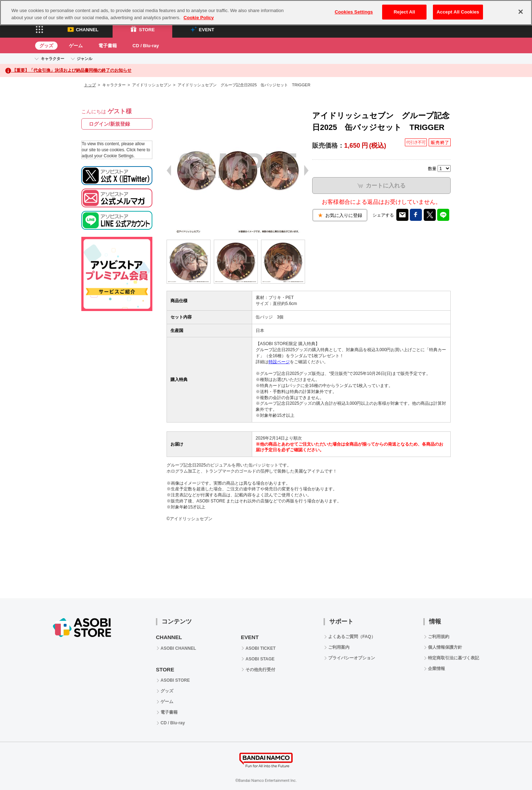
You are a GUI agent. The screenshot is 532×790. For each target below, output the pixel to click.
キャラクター (53, 59)
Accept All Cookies (458, 12)
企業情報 (436, 669)
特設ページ (279, 362)
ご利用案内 (339, 647)
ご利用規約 (439, 637)
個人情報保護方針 (445, 647)
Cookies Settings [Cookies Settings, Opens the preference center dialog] (354, 12)
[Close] (521, 12)
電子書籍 (108, 46)
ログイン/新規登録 (109, 124)
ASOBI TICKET (260, 648)
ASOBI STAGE (260, 659)
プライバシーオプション (352, 658)
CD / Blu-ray (146, 46)
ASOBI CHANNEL (178, 648)
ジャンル (85, 59)
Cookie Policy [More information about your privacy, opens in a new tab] (199, 18)
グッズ (46, 46)
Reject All (405, 12)
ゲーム (76, 46)
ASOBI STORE (175, 680)
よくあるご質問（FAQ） (352, 637)
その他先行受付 (260, 670)
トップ (90, 85)
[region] (266, 13)
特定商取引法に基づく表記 (454, 658)
